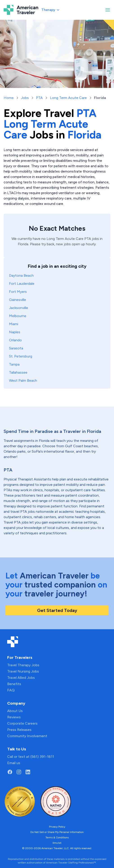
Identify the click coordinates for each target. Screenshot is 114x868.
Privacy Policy (57, 827)
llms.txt (57, 843)
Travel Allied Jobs (21, 678)
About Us (15, 711)
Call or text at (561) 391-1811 (31, 757)
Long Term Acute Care (68, 98)
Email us (14, 763)
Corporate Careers (22, 723)
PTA (39, 98)
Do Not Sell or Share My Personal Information (57, 832)
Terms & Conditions (57, 837)
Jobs (25, 98)
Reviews (14, 717)
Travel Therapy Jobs (23, 665)
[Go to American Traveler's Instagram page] (19, 772)
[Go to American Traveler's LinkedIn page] (28, 772)
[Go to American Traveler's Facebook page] (10, 772)
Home (9, 98)
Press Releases (19, 730)
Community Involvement (27, 736)
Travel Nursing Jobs (23, 671)
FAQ (11, 690)
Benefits (14, 684)
